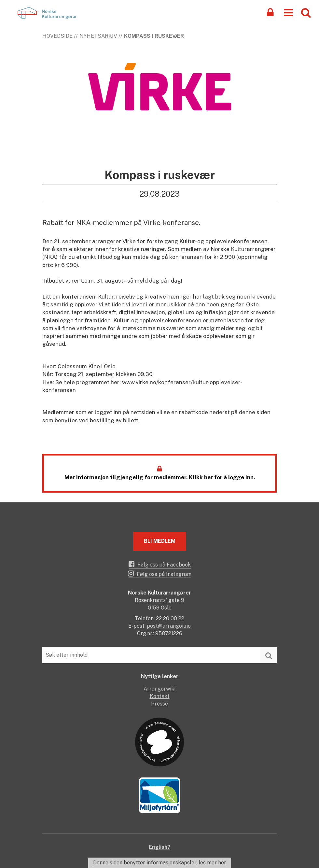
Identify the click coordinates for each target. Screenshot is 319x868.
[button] (288, 12)
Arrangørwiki (159, 689)
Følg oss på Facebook (160, 564)
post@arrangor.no (169, 626)
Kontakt (160, 696)
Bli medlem (160, 541)
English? (159, 847)
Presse (159, 704)
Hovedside (57, 36)
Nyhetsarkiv (98, 36)
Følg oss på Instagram (160, 574)
